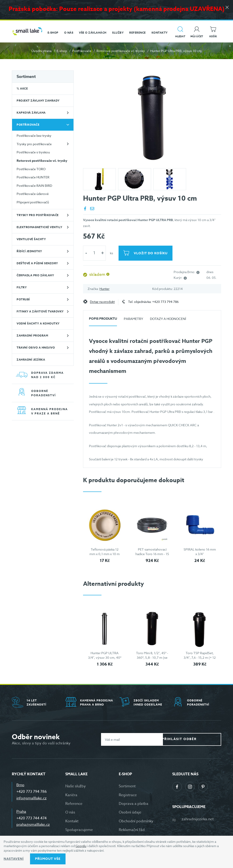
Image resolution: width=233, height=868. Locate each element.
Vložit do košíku (152, 253)
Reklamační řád (132, 830)
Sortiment (26, 77)
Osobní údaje (130, 812)
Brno (20, 785)
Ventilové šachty (31, 239)
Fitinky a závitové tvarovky (40, 311)
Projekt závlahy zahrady (38, 101)
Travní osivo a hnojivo (36, 348)
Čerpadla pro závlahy (35, 275)
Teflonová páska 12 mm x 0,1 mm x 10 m (105, 552)
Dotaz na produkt (102, 302)
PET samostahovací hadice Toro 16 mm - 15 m (152, 554)
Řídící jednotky (29, 251)
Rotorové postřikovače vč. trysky (121, 51)
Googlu (81, 846)
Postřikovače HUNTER (33, 177)
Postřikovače (82, 51)
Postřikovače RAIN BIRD (34, 186)
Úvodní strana (41, 51)
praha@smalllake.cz (33, 825)
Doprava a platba (134, 804)
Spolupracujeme (79, 830)
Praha (21, 812)
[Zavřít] (226, 9)
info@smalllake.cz (32, 798)
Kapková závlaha (31, 113)
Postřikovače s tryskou (33, 152)
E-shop (62, 51)
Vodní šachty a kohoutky (38, 323)
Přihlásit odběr (195, 739)
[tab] (103, 321)
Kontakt (72, 821)
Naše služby (76, 786)
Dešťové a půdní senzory (37, 263)
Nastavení (14, 859)
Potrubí (23, 299)
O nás (70, 812)
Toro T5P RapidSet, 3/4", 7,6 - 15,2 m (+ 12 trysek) (200, 657)
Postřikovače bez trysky (34, 136)
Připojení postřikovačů (33, 202)
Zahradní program (32, 335)
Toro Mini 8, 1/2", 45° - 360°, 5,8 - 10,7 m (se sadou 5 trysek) (152, 657)
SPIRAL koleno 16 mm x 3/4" (200, 552)
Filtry (22, 287)
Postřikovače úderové (33, 194)
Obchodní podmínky (136, 821)
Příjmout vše (48, 859)
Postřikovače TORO (31, 169)
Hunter (104, 289)
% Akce (22, 89)
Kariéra (71, 795)
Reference (74, 804)
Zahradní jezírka (31, 360)
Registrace (128, 795)
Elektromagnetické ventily (39, 227)
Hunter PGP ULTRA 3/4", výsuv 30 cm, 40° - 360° (105, 657)
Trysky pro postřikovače (34, 144)
